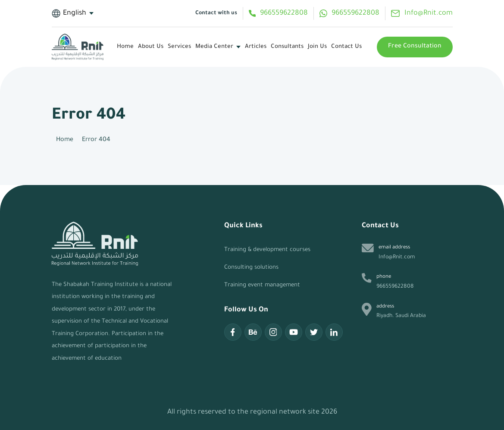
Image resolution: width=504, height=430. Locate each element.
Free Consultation (415, 47)
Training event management (262, 285)
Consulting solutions (251, 268)
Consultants (287, 47)
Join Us (317, 47)
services (179, 47)
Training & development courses (267, 250)
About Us (151, 47)
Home (125, 47)
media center (214, 47)
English (69, 13)
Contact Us (346, 47)
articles (256, 47)
